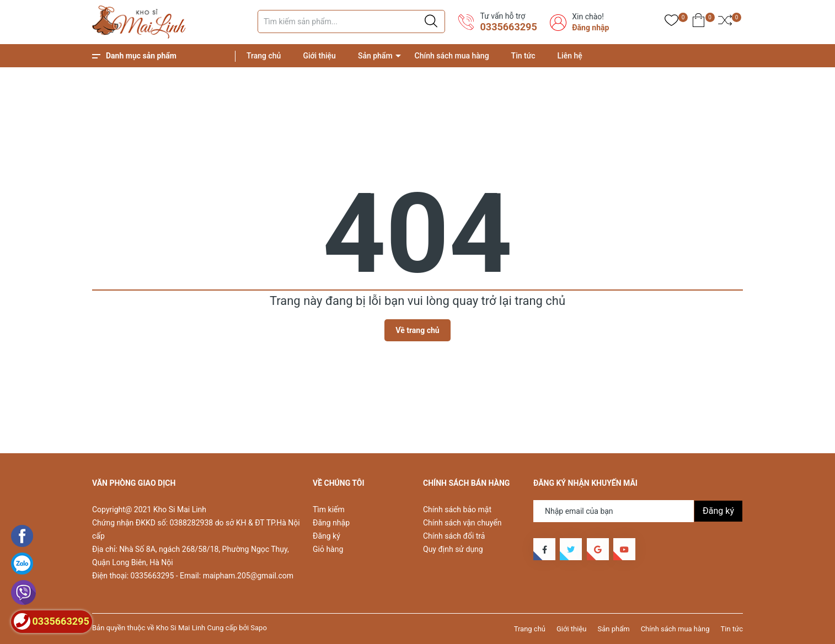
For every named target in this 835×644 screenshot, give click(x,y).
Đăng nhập (590, 28)
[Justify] (431, 22)
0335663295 (508, 27)
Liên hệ (570, 56)
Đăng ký (326, 536)
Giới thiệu (319, 56)
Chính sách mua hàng (452, 56)
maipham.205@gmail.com (248, 576)
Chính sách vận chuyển (462, 523)
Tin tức (523, 56)
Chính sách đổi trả (454, 536)
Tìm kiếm (329, 509)
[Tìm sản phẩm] (351, 22)
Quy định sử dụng (453, 549)
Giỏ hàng (328, 549)
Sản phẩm (375, 56)
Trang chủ (264, 56)
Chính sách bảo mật (457, 509)
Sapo (259, 628)
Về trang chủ (417, 330)
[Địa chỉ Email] (638, 511)
